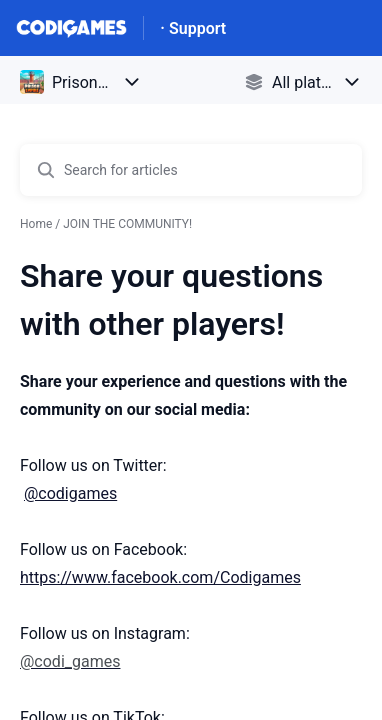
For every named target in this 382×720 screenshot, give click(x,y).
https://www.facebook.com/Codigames (160, 577)
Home (36, 224)
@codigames (70, 493)
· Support (193, 28)
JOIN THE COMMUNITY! (127, 224)
